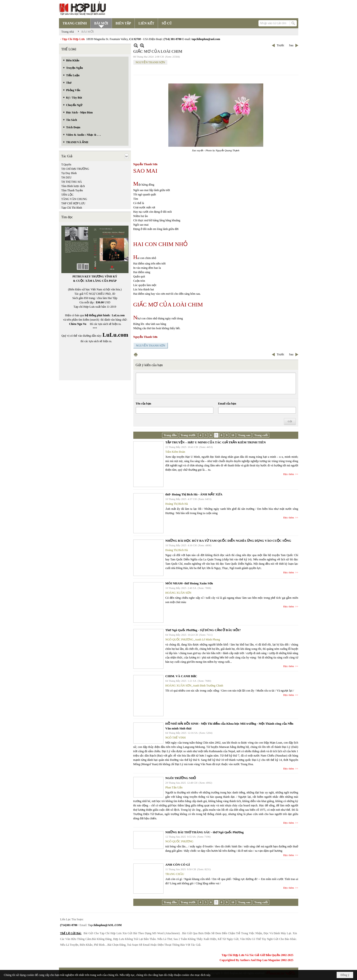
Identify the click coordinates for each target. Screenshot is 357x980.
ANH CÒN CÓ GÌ (178, 865)
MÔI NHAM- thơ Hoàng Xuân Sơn (189, 583)
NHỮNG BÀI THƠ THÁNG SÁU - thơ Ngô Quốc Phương (205, 832)
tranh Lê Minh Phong (208, 640)
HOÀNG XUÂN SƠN (178, 593)
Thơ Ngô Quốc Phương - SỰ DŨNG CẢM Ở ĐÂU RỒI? (203, 630)
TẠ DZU (67, 177)
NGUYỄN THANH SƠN (150, 62)
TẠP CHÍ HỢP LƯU (73, 203)
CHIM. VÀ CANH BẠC (181, 676)
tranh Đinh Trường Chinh (208, 686)
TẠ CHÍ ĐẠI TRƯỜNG (75, 169)
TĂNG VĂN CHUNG (74, 199)
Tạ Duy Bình (69, 173)
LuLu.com (118, 315)
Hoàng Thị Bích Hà (177, 504)
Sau (291, 45)
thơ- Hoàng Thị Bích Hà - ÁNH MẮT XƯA (194, 494)
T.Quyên (66, 164)
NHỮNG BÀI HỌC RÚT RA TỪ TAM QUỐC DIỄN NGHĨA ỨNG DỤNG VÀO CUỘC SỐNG (228, 541)
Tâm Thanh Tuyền (72, 190)
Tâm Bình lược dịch (73, 186)
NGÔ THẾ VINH (176, 738)
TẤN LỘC (67, 195)
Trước (280, 45)
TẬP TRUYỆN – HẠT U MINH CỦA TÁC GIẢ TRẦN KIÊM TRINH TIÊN (216, 442)
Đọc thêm (289, 474)
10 (233, 435)
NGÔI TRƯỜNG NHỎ (181, 778)
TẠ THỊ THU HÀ (72, 182)
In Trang (136, 355)
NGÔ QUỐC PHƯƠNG (179, 640)
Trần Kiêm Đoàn (175, 452)
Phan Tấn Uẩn (174, 787)
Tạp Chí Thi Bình (72, 208)
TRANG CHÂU (175, 874)
